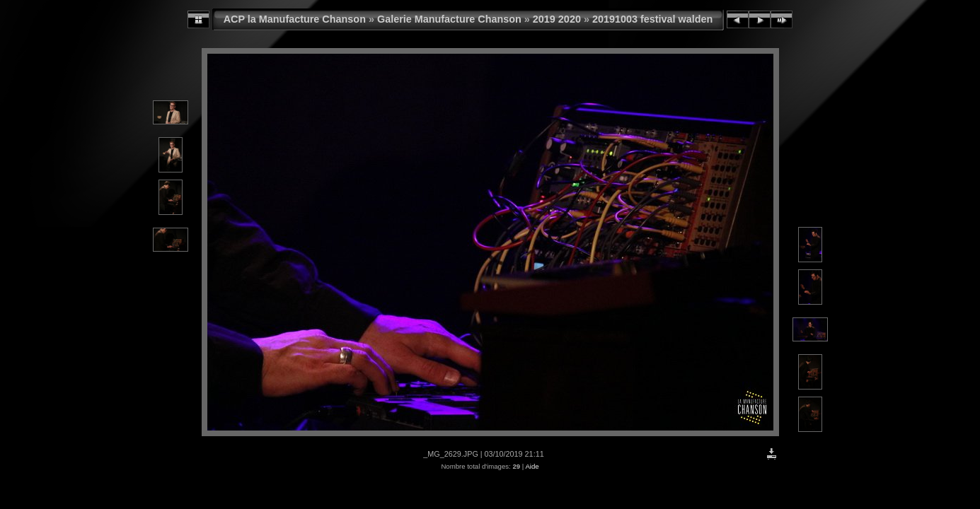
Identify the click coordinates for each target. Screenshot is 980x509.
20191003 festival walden (652, 19)
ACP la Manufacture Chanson (295, 19)
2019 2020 (557, 19)
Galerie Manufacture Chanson (449, 19)
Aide (532, 466)
